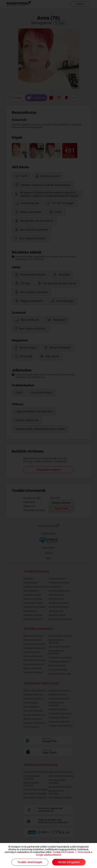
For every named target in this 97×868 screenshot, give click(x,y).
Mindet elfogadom (69, 862)
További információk (63, 852)
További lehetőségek (30, 862)
